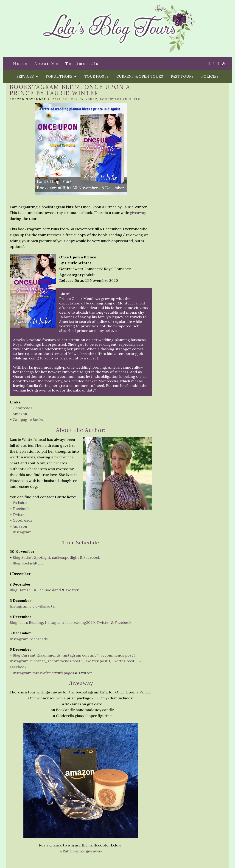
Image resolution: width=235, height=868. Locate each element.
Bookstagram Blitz (120, 99)
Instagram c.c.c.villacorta (32, 606)
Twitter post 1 (98, 661)
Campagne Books (28, 419)
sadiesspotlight (66, 557)
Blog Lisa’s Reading (26, 622)
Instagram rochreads (29, 639)
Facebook (21, 509)
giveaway (138, 213)
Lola (73, 99)
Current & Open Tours (140, 76)
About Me (46, 63)
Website (20, 503)
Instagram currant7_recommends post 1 (99, 655)
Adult (91, 99)
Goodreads (22, 408)
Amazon (20, 414)
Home (20, 63)
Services (27, 76)
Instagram (22, 532)
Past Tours (182, 76)
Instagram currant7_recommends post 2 (46, 661)
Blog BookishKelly (28, 563)
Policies (210, 76)
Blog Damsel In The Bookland (35, 590)
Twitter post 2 (125, 661)
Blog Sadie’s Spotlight (31, 557)
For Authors (61, 76)
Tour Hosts (96, 76)
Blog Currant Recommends (37, 655)
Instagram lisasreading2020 (70, 622)
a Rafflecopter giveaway (81, 851)
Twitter (19, 515)
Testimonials (82, 63)
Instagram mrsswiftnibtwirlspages (43, 673)
